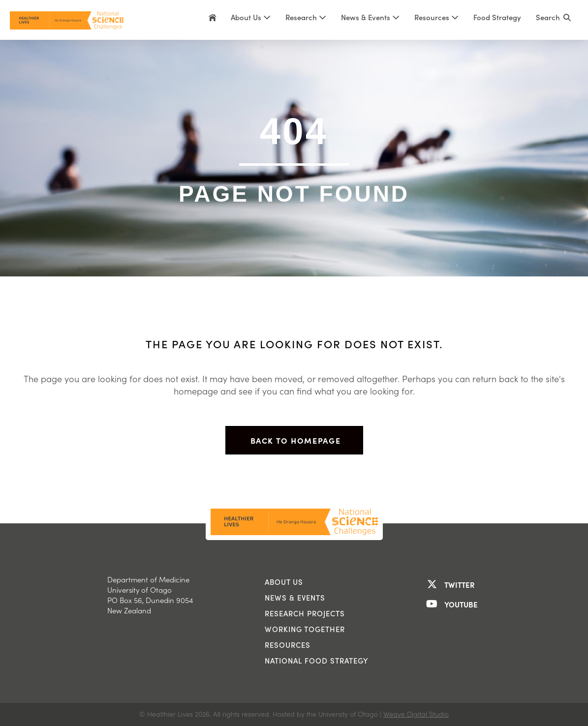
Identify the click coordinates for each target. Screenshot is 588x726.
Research (306, 17)
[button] (554, 20)
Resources (436, 17)
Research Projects (305, 613)
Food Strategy (497, 17)
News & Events (370, 17)
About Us (251, 17)
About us (284, 582)
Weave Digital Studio (416, 714)
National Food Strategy (317, 661)
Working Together (305, 629)
